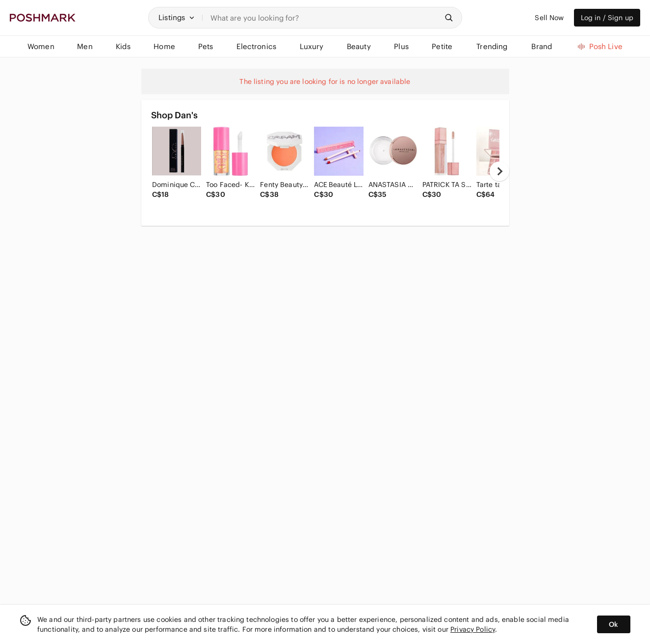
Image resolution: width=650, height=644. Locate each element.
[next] (499, 171)
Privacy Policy (473, 629)
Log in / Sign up (607, 18)
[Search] (324, 18)
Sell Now (549, 18)
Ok (613, 624)
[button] (177, 18)
